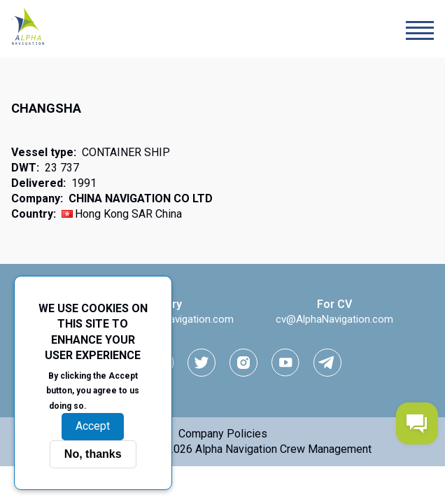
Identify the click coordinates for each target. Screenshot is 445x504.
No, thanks (93, 454)
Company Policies (223, 434)
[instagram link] (243, 363)
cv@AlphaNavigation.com (334, 319)
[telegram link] (327, 363)
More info (113, 405)
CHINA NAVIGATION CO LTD (141, 198)
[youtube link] (285, 363)
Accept (93, 426)
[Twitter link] (202, 363)
